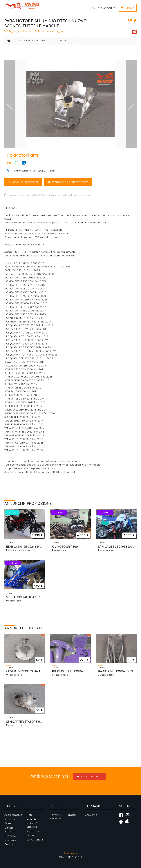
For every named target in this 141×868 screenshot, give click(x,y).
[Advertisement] (71, 56)
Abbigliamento (13, 815)
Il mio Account (103, 8)
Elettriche (10, 836)
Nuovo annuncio (90, 776)
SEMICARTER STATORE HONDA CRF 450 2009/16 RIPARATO (25, 724)
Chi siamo (91, 815)
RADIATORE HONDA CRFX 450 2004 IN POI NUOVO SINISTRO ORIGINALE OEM (116, 674)
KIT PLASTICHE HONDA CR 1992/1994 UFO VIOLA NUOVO (70, 674)
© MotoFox (70, 853)
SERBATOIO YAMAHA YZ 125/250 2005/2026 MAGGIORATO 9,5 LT (25, 600)
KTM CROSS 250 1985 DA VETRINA (116, 549)
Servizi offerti (35, 840)
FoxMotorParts (23, 158)
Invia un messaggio (51, 32)
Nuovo (64, 43)
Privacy (71, 815)
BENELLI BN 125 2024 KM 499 (25, 549)
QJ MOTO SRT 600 (65, 549)
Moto (30, 815)
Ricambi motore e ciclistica (34, 43)
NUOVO (128, 8)
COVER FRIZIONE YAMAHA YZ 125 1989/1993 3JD (25, 674)
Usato (9, 545)
